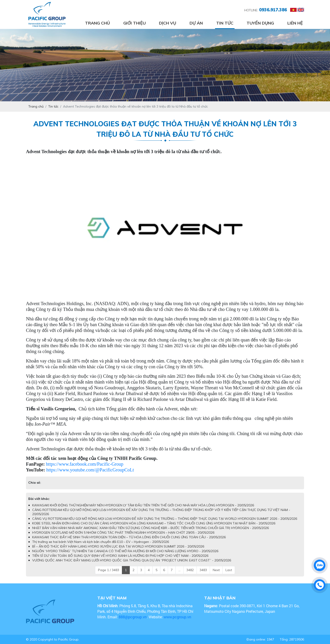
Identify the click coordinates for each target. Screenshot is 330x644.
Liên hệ (295, 23)
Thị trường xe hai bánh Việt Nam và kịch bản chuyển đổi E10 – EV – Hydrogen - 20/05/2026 (101, 542)
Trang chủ (97, 23)
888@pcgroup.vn (133, 617)
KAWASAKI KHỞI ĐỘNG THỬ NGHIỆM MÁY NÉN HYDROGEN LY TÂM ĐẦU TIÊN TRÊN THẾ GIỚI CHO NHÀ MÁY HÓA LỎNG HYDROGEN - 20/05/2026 (143, 505)
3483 (203, 570)
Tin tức (225, 23)
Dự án (196, 23)
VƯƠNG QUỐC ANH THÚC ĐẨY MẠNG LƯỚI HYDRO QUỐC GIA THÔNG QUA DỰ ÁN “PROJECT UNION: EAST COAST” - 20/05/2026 (132, 560)
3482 (190, 570)
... (179, 570)
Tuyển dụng (260, 23)
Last (229, 570)
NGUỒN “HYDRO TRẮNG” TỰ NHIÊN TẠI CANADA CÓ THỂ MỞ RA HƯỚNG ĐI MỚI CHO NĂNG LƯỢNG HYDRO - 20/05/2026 (125, 551)
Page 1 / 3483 (109, 570)
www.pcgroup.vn (178, 617)
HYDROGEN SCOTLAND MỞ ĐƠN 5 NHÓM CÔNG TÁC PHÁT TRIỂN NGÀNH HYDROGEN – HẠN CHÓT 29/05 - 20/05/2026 (123, 533)
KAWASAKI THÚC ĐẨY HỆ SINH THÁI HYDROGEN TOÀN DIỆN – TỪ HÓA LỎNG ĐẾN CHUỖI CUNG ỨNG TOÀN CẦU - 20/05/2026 (129, 537)
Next (216, 570)
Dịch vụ (168, 23)
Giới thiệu (135, 23)
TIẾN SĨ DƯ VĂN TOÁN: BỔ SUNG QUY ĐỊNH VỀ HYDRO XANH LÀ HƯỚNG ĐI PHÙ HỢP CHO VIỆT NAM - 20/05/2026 (120, 556)
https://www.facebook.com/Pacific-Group (85, 464)
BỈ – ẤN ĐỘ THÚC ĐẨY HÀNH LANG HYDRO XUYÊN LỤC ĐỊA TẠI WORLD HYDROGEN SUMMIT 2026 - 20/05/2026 (118, 546)
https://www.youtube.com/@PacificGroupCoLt (90, 470)
